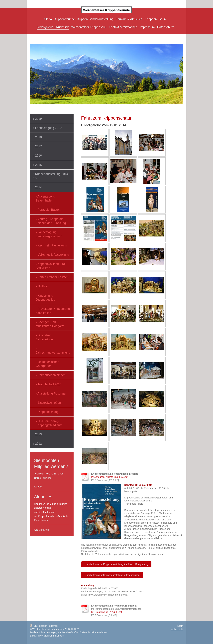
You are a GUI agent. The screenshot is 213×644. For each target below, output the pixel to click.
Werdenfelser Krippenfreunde (107, 10)
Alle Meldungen (42, 530)
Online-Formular (43, 478)
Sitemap (53, 626)
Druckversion (39, 626)
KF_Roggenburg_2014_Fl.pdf (106, 612)
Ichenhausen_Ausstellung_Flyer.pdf (110, 477)
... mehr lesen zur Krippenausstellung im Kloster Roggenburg (116, 564)
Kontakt (38, 487)
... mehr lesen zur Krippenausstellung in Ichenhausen (112, 575)
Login (180, 626)
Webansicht (177, 629)
